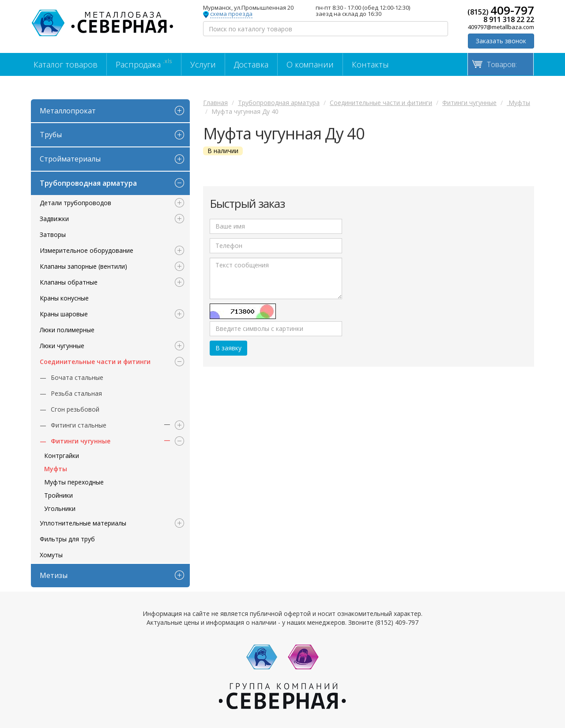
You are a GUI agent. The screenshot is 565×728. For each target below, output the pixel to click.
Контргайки (62, 456)
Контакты (370, 64)
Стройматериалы (70, 159)
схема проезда (231, 14)
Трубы (51, 135)
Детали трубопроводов (75, 203)
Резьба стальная (76, 393)
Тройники (58, 495)
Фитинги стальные (79, 425)
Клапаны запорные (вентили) (83, 266)
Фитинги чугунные (81, 441)
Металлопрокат (68, 111)
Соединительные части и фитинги (95, 362)
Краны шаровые (64, 314)
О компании (310, 64)
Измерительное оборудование (87, 250)
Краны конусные (64, 298)
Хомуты (51, 555)
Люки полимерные (67, 330)
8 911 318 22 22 (509, 19)
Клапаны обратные (69, 282)
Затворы (53, 235)
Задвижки (54, 219)
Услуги (203, 64)
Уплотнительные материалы (83, 523)
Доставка (251, 64)
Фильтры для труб (67, 539)
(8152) (501, 10)
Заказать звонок (501, 41)
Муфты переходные (74, 482)
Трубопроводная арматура (88, 183)
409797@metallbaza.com (501, 27)
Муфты (56, 469)
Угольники (60, 508)
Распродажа (144, 64)
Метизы (54, 575)
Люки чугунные (62, 346)
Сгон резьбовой (75, 409)
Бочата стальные (77, 377)
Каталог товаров (66, 64)
